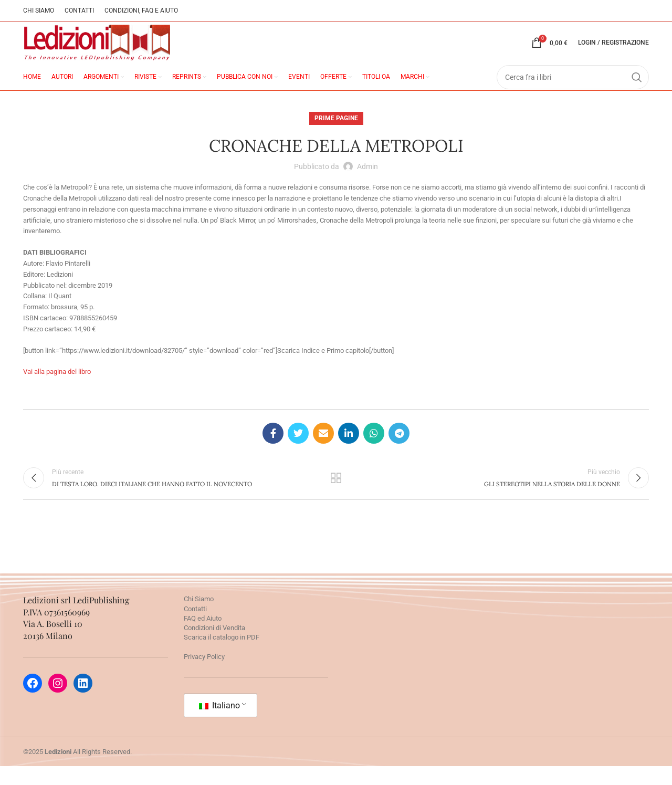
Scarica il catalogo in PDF (222, 656)
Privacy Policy (204, 675)
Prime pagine (336, 132)
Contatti (195, 627)
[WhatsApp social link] (374, 447)
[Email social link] (323, 447)
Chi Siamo (199, 618)
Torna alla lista (336, 494)
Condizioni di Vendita (214, 646)
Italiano (219, 724)
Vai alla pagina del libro (57, 386)
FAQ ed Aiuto (203, 637)
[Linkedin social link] (349, 447)
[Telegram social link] (399, 447)
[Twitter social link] (298, 447)
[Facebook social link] (273, 447)
